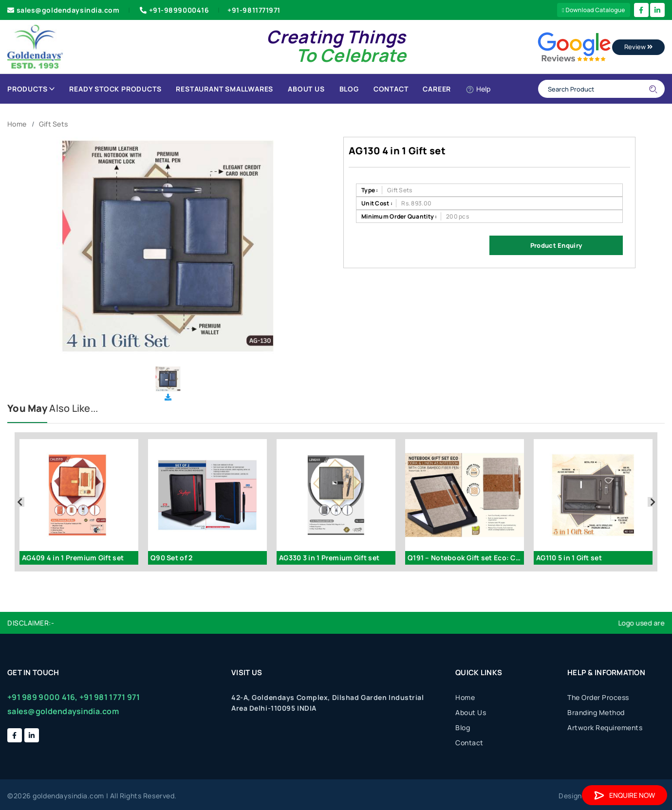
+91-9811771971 (254, 10)
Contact (391, 89)
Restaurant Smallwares (224, 89)
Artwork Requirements (605, 727)
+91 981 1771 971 (110, 697)
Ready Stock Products (115, 89)
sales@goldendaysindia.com (64, 10)
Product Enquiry (556, 245)
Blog (349, 89)
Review (638, 47)
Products (31, 89)
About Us (306, 89)
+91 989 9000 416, (43, 697)
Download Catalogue (594, 10)
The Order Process (598, 697)
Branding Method (596, 712)
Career (437, 89)
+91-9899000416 (173, 10)
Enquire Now (625, 795)
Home (17, 124)
